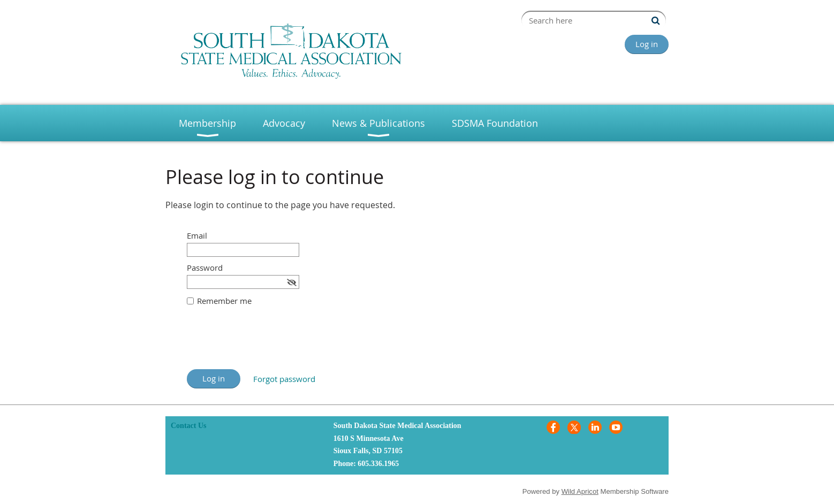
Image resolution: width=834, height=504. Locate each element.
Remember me (224, 301)
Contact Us (189, 426)
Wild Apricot (580, 491)
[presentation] (268, 343)
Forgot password (284, 379)
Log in (647, 44)
